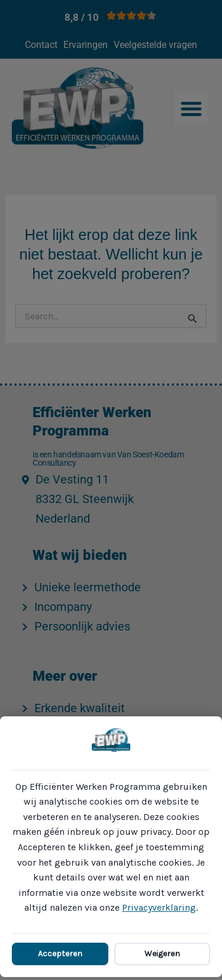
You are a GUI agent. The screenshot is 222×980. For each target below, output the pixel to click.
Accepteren (60, 954)
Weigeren (162, 954)
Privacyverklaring (159, 907)
